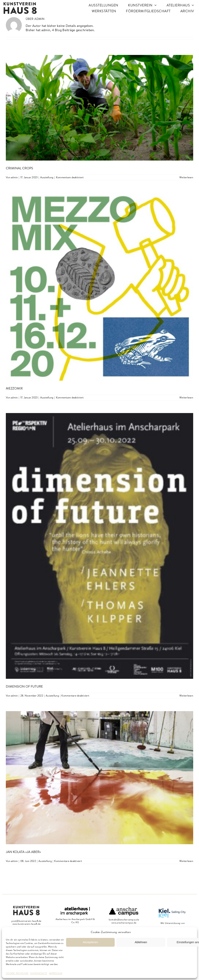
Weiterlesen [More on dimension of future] (186, 696)
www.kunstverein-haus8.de (26, 924)
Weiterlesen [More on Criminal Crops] (186, 177)
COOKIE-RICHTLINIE (17, 973)
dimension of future (24, 686)
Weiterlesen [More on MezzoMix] (186, 397)
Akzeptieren (90, 942)
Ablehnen (141, 942)
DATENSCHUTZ (39, 973)
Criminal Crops (19, 168)
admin (14, 177)
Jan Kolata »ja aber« (23, 852)
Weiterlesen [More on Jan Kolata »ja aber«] (186, 861)
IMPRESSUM (56, 973)
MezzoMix (14, 388)
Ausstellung (47, 177)
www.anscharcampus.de (124, 923)
